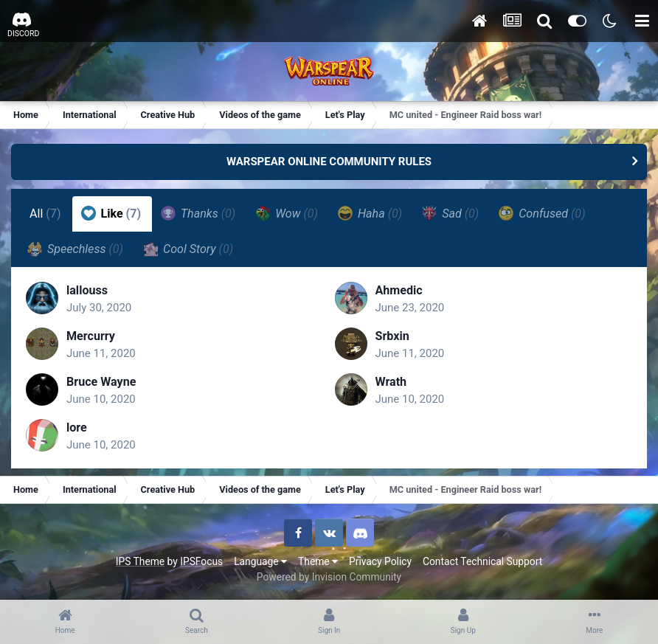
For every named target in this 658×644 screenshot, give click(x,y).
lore (77, 427)
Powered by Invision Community (329, 577)
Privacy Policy (380, 561)
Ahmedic (399, 290)
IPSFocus (201, 561)
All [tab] (45, 214)
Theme (318, 561)
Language (260, 561)
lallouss (87, 290)
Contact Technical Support (482, 561)
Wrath (391, 382)
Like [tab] (111, 213)
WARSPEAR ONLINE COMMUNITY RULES (329, 162)
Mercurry (91, 336)
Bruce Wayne (101, 382)
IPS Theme (140, 561)
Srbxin (392, 336)
